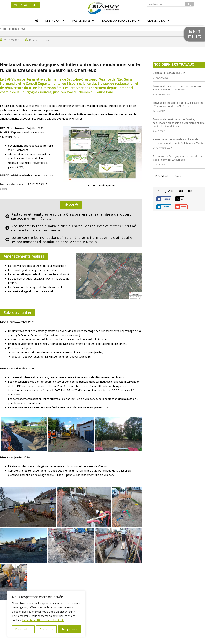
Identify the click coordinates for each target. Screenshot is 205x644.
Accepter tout (69, 629)
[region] (46, 614)
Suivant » (180, 176)
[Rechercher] (190, 4)
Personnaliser (23, 629)
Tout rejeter (46, 629)
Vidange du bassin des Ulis (169, 73)
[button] (55, 21)
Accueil (4, 29)
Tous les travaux (17, 29)
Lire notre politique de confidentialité (43, 620)
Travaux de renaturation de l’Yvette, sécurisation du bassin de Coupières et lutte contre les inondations (179, 123)
